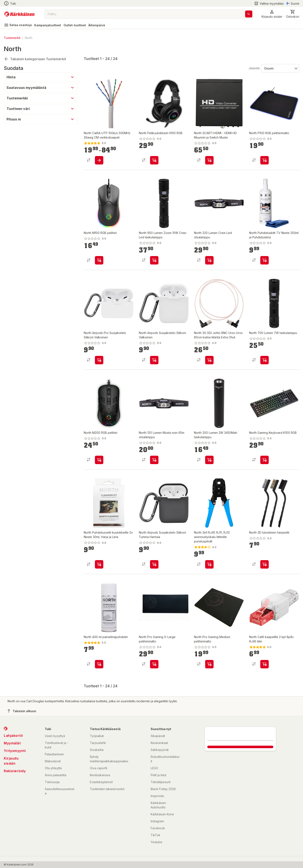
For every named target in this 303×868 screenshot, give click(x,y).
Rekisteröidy (15, 771)
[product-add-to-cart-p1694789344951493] (209, 260)
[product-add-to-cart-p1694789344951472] (154, 564)
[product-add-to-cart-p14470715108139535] (99, 664)
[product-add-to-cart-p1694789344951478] (264, 460)
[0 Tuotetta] (293, 14)
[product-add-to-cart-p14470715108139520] (154, 664)
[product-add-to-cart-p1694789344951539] (99, 564)
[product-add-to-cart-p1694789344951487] (154, 360)
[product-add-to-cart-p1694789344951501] (154, 460)
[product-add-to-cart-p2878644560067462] (209, 564)
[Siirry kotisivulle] (19, 14)
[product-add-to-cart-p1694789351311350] (264, 564)
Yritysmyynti (15, 751)
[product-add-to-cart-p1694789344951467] (99, 260)
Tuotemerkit (12, 38)
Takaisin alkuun (22, 711)
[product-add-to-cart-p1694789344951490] (209, 160)
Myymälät (12, 743)
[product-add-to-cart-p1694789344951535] (209, 360)
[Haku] (249, 14)
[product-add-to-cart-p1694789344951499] (154, 260)
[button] (272, 14)
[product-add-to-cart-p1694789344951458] (264, 260)
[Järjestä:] (280, 68)
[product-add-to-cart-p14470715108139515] (209, 664)
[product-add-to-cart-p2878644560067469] (99, 160)
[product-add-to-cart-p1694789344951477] (154, 160)
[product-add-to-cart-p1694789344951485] (264, 360)
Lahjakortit (13, 736)
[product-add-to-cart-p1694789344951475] (264, 160)
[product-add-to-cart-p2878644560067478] (264, 664)
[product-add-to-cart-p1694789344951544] (99, 360)
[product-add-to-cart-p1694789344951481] (209, 460)
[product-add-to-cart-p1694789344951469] (99, 460)
